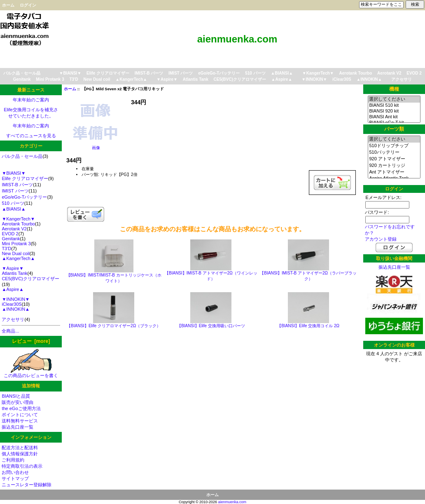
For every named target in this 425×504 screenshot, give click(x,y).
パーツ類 (394, 129)
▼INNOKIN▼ (314, 79)
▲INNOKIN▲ (369, 79)
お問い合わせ (15, 472)
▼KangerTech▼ (318, 73)
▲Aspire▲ (282, 79)
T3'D (74, 79)
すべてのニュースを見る (31, 136)
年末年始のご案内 (31, 100)
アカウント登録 (381, 239)
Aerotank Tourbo (356, 73)
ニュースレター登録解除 (27, 485)
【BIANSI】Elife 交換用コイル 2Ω (308, 326)
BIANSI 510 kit (394, 105)
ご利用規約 (13, 460)
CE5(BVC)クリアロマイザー (240, 79)
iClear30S (342, 79)
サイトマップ (15, 478)
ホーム (8, 5)
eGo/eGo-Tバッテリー (219, 73)
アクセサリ (402, 79)
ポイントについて (20, 415)
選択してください (394, 99)
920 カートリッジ (394, 166)
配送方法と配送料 (20, 448)
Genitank (22, 79)
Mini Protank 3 (50, 79)
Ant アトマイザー (394, 172)
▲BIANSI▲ (282, 73)
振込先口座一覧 (18, 427)
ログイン (28, 5)
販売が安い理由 (18, 402)
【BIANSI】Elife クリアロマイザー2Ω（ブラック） (114, 326)
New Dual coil (97, 79)
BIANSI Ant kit (394, 117)
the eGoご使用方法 (21, 408)
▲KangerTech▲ (131, 79)
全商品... (10, 331)
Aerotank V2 (389, 73)
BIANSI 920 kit (394, 111)
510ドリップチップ (394, 146)
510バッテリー (394, 152)
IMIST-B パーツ (149, 73)
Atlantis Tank (196, 79)
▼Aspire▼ (167, 79)
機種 (394, 89)
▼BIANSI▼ (70, 73)
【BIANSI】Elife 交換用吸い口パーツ (211, 326)
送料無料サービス (20, 421)
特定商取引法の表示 (22, 466)
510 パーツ (255, 73)
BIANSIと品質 (16, 396)
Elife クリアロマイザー (108, 73)
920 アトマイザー (394, 159)
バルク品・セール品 (22, 73)
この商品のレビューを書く (31, 373)
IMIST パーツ (181, 73)
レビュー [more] (31, 341)
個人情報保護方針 (20, 454)
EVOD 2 (414, 73)
